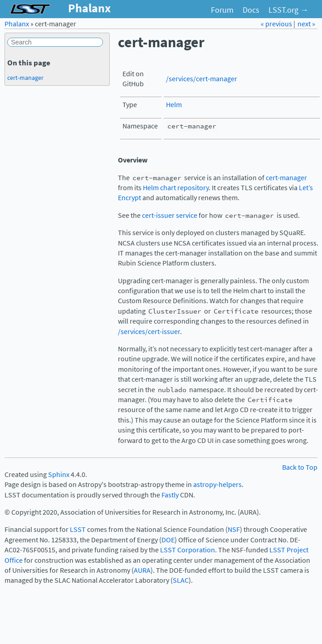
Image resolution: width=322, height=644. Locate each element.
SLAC (181, 580)
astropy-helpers (217, 484)
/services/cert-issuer (149, 332)
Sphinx (59, 474)
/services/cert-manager (202, 79)
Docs (251, 10)
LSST (78, 529)
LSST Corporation (188, 550)
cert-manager (286, 178)
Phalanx (17, 24)
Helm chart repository (176, 188)
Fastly (170, 495)
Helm (174, 105)
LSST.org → (288, 10)
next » (306, 24)
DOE (168, 540)
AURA (142, 570)
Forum (222, 10)
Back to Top (300, 467)
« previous (277, 24)
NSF (234, 529)
